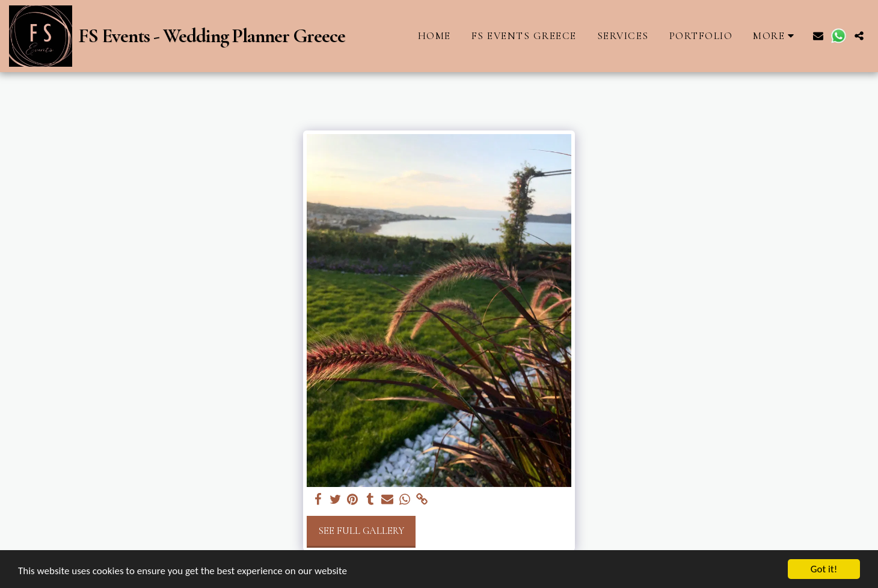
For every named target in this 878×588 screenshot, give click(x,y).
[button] (818, 36)
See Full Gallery (361, 531)
